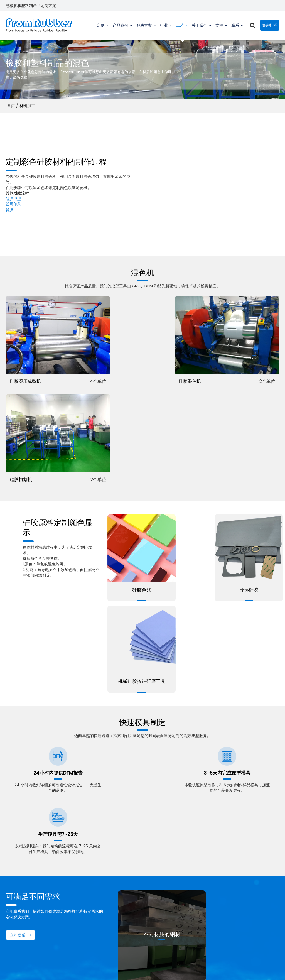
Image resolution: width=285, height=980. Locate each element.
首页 (11, 105)
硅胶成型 (13, 198)
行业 (165, 31)
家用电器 (70, 912)
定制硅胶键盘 (17, 886)
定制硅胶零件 (17, 899)
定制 (102, 31)
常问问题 (127, 912)
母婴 (67, 939)
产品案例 (121, 31)
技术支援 (127, 892)
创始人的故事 (188, 892)
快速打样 (269, 25)
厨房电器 (70, 946)
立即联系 (18, 674)
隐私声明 (163, 967)
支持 (220, 31)
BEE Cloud (190, 973)
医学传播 (70, 899)
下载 (123, 906)
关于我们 (200, 31)
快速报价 (241, 886)
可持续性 (184, 906)
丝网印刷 (13, 204)
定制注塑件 (15, 906)
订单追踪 (127, 899)
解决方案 (144, 31)
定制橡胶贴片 (17, 892)
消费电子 (70, 926)
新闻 (118, 967)
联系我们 (131, 967)
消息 (180, 919)
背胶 (9, 209)
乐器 (67, 892)
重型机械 (70, 886)
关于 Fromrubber (192, 886)
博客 (123, 919)
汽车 (67, 919)
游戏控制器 (72, 906)
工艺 (181, 31)
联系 (236, 31)
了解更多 (163, 804)
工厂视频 (127, 886)
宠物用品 (70, 932)
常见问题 (147, 967)
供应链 (182, 912)
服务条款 (180, 967)
